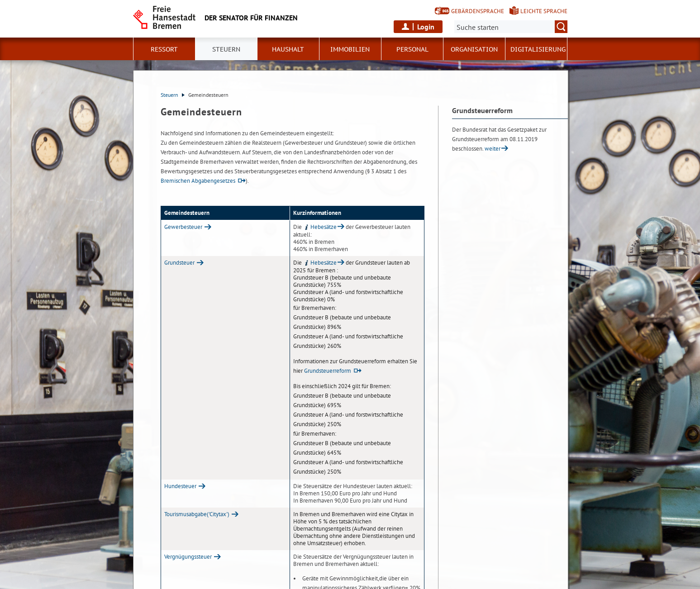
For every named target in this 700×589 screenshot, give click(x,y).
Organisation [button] (474, 49)
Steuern (173, 95)
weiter (493, 149)
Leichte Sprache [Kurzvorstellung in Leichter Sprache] (544, 11)
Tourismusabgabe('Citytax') (197, 514)
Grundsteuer (179, 263)
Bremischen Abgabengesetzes (198, 181)
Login (426, 27)
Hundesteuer (180, 486)
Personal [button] (412, 49)
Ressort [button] (164, 49)
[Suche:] (511, 27)
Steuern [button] (226, 49)
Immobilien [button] (350, 49)
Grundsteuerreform (328, 371)
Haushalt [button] (288, 49)
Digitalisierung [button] (538, 49)
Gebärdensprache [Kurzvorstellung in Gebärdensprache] (478, 11)
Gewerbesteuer (183, 227)
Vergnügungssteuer (188, 557)
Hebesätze (320, 227)
